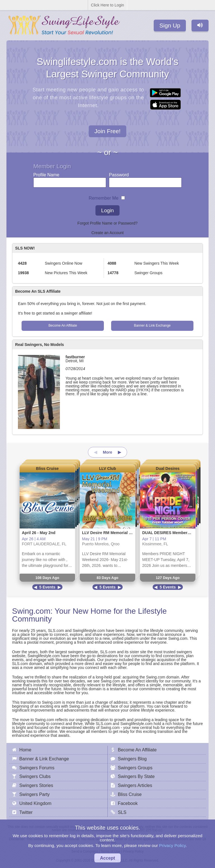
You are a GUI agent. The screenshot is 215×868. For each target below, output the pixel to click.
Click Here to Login (107, 5)
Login (107, 210)
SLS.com (56, 631)
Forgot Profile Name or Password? (108, 223)
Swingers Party (34, 794)
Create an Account (107, 233)
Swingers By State (136, 776)
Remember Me (104, 197)
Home (25, 750)
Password (119, 173)
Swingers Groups (135, 768)
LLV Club (107, 468)
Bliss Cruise (47, 468)
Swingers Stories (36, 785)
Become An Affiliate (63, 325)
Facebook (128, 803)
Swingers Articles (135, 785)
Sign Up (170, 25)
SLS (122, 812)
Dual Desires (168, 468)
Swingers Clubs (35, 776)
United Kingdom (35, 803)
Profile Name (46, 173)
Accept (107, 858)
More (107, 452)
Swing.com (31, 611)
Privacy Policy (172, 845)
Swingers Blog (132, 759)
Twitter (26, 812)
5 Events (47, 587)
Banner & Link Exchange (152, 325)
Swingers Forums (37, 768)
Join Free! (107, 131)
